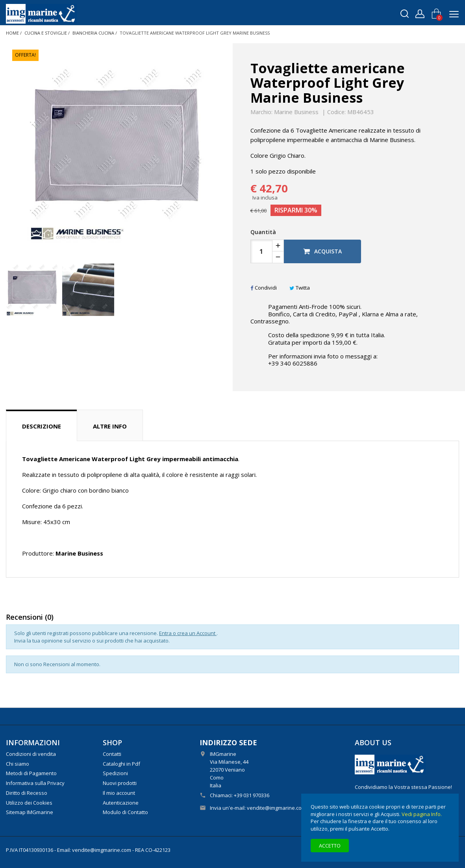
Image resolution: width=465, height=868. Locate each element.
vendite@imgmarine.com (276, 808)
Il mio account (119, 793)
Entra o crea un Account (188, 633)
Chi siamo (18, 764)
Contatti (112, 754)
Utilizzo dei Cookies (29, 803)
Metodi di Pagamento (31, 773)
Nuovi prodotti (120, 783)
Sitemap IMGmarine (30, 812)
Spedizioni (115, 773)
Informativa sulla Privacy (35, 783)
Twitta (300, 288)
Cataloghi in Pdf (121, 764)
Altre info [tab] (110, 426)
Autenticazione (121, 803)
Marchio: (261, 112)
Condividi (264, 288)
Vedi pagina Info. (422, 814)
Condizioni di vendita (31, 754)
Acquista (322, 251)
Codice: (336, 112)
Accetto (330, 846)
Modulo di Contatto (125, 812)
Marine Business (296, 112)
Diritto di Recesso (27, 793)
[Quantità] (261, 251)
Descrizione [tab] (42, 426)
